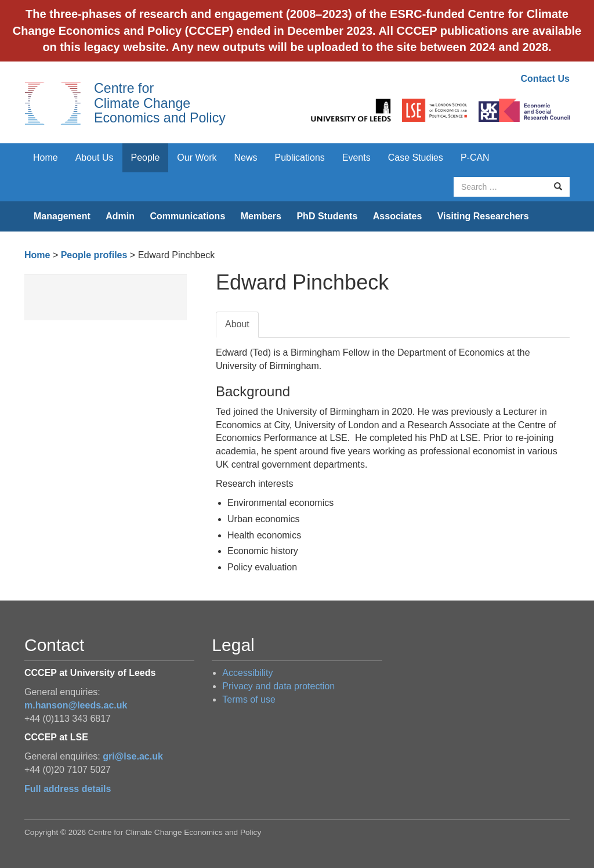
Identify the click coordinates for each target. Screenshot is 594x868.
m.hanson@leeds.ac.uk (76, 705)
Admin (120, 216)
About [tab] (237, 324)
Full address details (68, 789)
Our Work (197, 158)
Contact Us (545, 79)
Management (62, 216)
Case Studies (416, 158)
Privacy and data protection (278, 686)
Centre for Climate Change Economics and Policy (160, 103)
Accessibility (247, 673)
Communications (187, 216)
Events (356, 158)
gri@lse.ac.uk (133, 756)
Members (261, 216)
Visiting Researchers (483, 216)
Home (46, 158)
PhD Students (327, 216)
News (245, 158)
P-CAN (475, 158)
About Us (95, 158)
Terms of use (249, 699)
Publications (300, 158)
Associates (398, 216)
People (146, 158)
